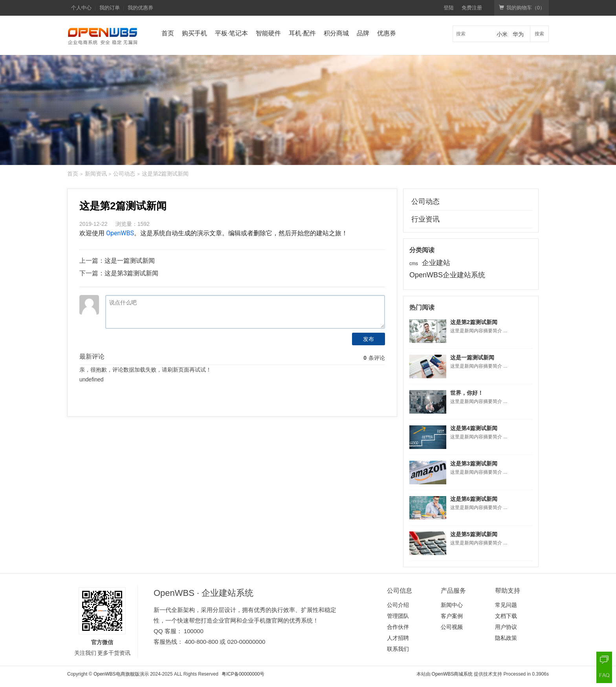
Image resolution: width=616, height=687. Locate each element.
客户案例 (452, 616)
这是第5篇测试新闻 (474, 534)
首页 (168, 33)
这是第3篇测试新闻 (131, 273)
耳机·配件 (302, 33)
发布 (368, 339)
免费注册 (472, 8)
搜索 (539, 34)
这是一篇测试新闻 (130, 261)
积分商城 (336, 33)
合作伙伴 (398, 627)
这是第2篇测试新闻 (474, 322)
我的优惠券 (140, 8)
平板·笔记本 (231, 33)
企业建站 (436, 263)
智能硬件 (268, 33)
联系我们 (398, 649)
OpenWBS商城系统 (452, 674)
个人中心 (81, 8)
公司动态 (124, 174)
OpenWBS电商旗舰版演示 (121, 674)
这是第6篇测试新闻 (474, 499)
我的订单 (110, 8)
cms (414, 264)
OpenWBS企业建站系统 (447, 275)
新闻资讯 (96, 174)
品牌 (363, 33)
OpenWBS (120, 233)
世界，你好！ (467, 393)
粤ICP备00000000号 (243, 674)
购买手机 (194, 33)
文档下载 (506, 616)
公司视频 (452, 627)
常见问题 (506, 605)
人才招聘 (398, 638)
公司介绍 (398, 605)
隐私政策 (506, 638)
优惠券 (387, 33)
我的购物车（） (522, 8)
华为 (518, 34)
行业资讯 (425, 219)
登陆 (449, 8)
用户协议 (506, 627)
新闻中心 (452, 605)
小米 (502, 34)
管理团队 (398, 616)
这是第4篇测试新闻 (474, 428)
